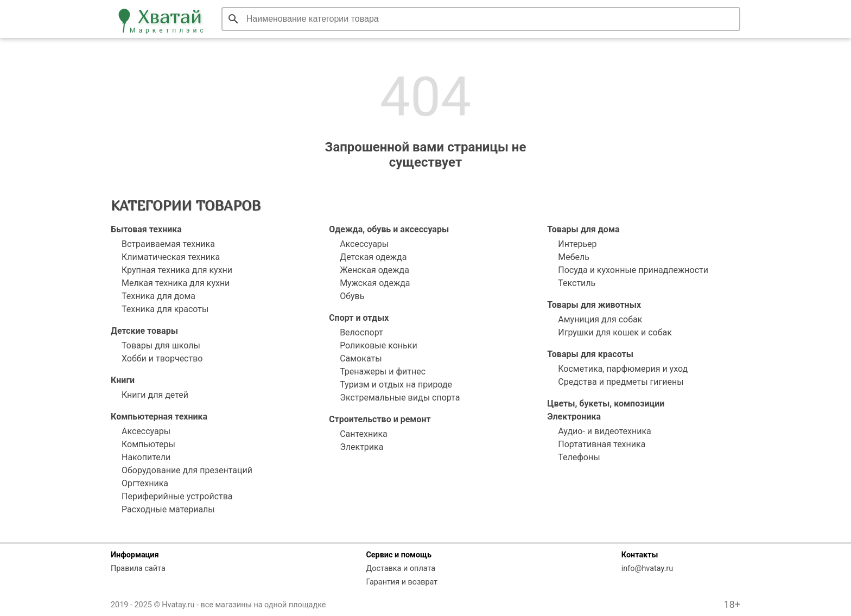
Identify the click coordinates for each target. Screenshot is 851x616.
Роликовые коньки (379, 345)
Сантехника (364, 434)
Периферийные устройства (177, 496)
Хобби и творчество (162, 358)
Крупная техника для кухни (177, 270)
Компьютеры (148, 444)
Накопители (146, 457)
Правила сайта (138, 569)
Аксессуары (146, 431)
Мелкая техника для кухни (176, 283)
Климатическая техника (171, 257)
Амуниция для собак (600, 319)
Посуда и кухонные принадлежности (633, 270)
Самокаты (361, 358)
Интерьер (577, 244)
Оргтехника (145, 483)
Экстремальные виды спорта (400, 398)
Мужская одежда (375, 283)
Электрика (361, 447)
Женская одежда (374, 270)
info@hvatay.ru (647, 569)
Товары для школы (161, 345)
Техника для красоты (165, 309)
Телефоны (579, 457)
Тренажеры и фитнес (383, 371)
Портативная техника (602, 444)
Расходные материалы (168, 509)
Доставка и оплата (401, 569)
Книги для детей (155, 395)
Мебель (574, 257)
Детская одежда (373, 257)
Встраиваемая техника (168, 244)
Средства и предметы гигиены (621, 382)
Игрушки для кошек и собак (615, 332)
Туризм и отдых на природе (396, 385)
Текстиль (577, 283)
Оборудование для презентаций (187, 470)
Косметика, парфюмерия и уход (623, 369)
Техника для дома (158, 296)
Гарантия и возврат (402, 582)
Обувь (352, 296)
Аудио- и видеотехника (605, 431)
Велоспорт (361, 332)
